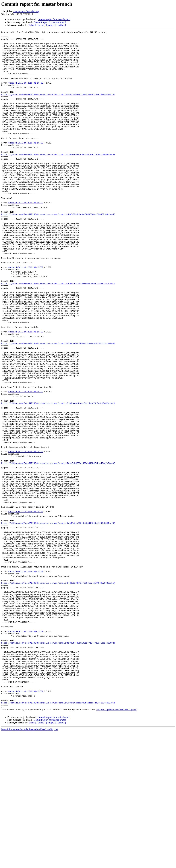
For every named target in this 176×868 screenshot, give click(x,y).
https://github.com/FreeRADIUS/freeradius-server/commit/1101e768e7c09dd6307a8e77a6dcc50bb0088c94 (58, 179)
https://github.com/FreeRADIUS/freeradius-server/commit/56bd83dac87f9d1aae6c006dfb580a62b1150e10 (58, 334)
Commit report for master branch (54, 19)
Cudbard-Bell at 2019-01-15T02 (26, 464)
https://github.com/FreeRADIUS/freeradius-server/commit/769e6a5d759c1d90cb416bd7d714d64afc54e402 (58, 550)
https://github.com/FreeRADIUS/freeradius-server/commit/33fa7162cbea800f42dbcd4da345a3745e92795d (58, 837)
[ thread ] (41, 25)
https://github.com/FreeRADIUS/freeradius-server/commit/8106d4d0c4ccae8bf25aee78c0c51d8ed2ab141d (58, 478)
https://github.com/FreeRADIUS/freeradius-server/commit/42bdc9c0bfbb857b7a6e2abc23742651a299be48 (58, 406)
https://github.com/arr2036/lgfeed (117, 846)
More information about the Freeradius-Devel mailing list (30, 865)
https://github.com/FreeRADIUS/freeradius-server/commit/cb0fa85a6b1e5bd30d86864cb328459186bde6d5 (58, 251)
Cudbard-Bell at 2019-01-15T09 (26, 93)
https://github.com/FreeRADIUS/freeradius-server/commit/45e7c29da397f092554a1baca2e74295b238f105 (58, 107)
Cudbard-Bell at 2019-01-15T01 (26, 823)
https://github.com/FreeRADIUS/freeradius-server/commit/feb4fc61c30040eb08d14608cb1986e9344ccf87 (58, 622)
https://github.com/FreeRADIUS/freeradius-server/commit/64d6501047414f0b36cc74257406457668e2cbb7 (58, 693)
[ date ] (32, 25)
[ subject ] (51, 25)
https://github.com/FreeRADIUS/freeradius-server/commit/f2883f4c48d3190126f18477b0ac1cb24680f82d (58, 765)
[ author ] (61, 25)
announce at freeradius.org (26, 11)
